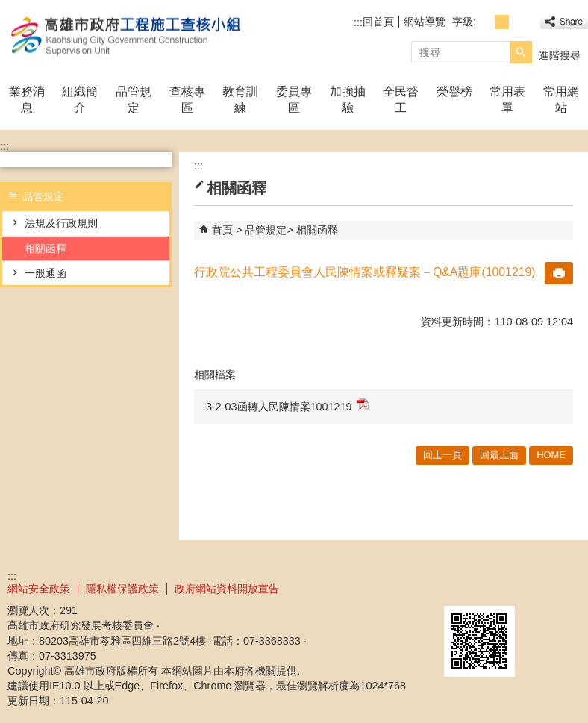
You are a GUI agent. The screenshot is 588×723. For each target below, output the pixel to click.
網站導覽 (425, 22)
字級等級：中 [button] (502, 22)
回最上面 (499, 455)
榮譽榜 (454, 91)
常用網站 (561, 100)
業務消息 (27, 100)
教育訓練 (240, 100)
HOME (551, 455)
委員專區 (294, 100)
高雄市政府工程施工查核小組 (126, 36)
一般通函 (46, 273)
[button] (521, 52)
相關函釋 (46, 248)
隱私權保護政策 (122, 589)
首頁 (222, 230)
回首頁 (378, 22)
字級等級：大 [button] (518, 22)
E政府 (460, 587)
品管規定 (134, 100)
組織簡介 (80, 100)
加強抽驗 (348, 100)
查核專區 (187, 100)
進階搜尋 (560, 55)
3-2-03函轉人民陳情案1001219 (287, 406)
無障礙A (534, 588)
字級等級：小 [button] (485, 22)
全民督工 (401, 100)
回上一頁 (442, 455)
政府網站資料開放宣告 (227, 589)
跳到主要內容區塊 (8, 8)
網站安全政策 (39, 589)
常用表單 (507, 100)
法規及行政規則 (61, 223)
